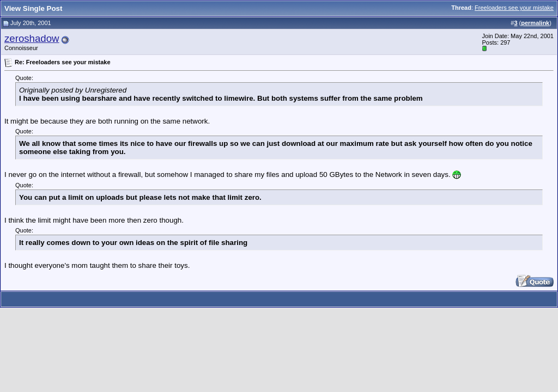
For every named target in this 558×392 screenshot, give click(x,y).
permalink (535, 23)
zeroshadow (32, 38)
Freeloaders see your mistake (514, 8)
